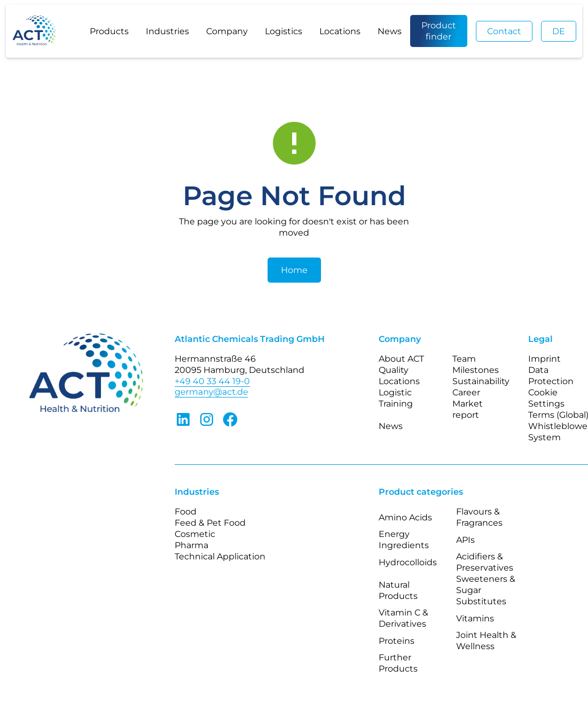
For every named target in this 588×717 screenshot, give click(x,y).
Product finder (439, 31)
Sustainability (481, 381)
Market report (468, 409)
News (390, 31)
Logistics (284, 31)
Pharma (191, 545)
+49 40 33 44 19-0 (212, 381)
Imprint (544, 359)
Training (396, 404)
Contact (504, 31)
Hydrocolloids (408, 562)
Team (464, 359)
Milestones (476, 370)
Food (186, 512)
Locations (340, 31)
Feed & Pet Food (210, 523)
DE (559, 31)
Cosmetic (195, 534)
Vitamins (475, 618)
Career (466, 392)
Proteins (397, 641)
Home (294, 270)
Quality (394, 370)
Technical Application (220, 556)
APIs (465, 540)
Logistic (395, 392)
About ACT (401, 359)
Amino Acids (405, 517)
